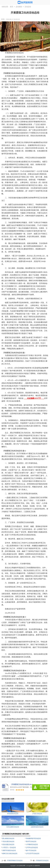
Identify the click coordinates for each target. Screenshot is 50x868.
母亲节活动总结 (31, 841)
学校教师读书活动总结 (33, 838)
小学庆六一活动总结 (9, 847)
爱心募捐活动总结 (8, 838)
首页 (11, 7)
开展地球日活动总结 (42, 861)
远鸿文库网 (22, 866)
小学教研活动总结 (32, 844)
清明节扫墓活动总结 (9, 850)
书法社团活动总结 (8, 841)
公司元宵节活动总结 (33, 853)
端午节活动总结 (31, 850)
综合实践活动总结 (8, 844)
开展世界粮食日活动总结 (15, 861)
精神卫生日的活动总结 (10, 853)
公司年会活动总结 (32, 847)
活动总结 (28, 7)
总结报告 (19, 7)
